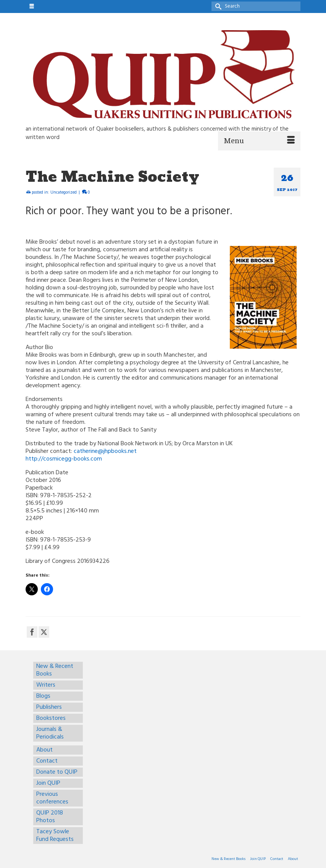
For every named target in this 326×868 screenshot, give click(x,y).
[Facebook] (32, 632)
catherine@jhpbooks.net (105, 451)
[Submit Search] (217, 6)
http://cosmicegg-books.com (64, 459)
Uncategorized (64, 192)
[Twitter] (44, 632)
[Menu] (259, 141)
